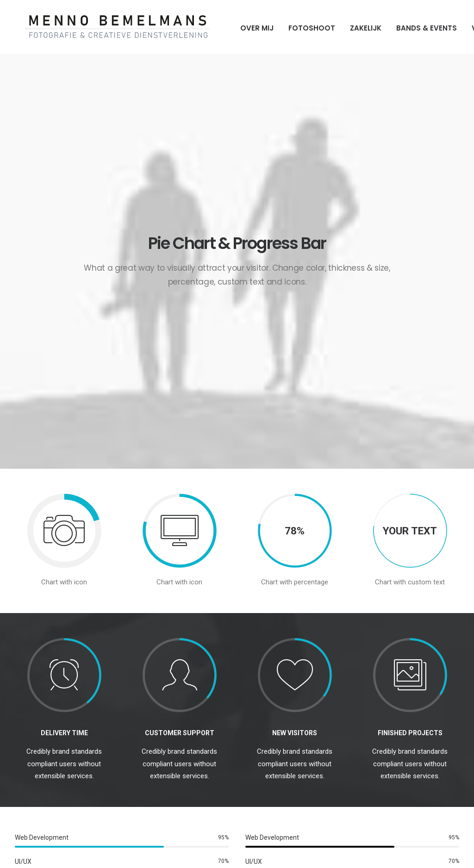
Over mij (247, 28)
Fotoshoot (302, 28)
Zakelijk (355, 28)
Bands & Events (416, 28)
